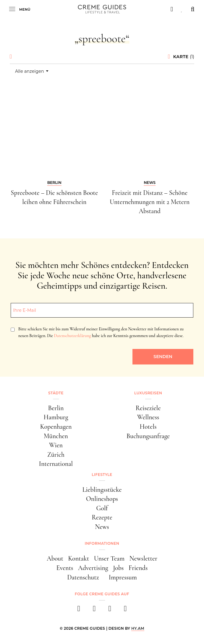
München (56, 436)
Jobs (118, 568)
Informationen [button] (102, 543)
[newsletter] (125, 610)
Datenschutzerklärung (72, 336)
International (56, 464)
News (102, 527)
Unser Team (109, 558)
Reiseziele (148, 408)
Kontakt (79, 558)
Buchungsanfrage (148, 436)
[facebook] (79, 610)
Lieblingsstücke (102, 490)
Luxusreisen (148, 393)
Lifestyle (102, 475)
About (55, 558)
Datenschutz (83, 577)
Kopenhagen (56, 427)
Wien (56, 445)
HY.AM (138, 628)
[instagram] (94, 610)
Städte (56, 393)
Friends (138, 568)
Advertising (93, 568)
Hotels (148, 427)
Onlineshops (102, 499)
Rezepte (102, 517)
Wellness (148, 417)
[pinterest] (110, 610)
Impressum (123, 577)
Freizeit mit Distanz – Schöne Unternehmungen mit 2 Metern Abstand (149, 202)
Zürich (56, 455)
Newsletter (143, 558)
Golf (102, 508)
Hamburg (56, 417)
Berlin (56, 408)
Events (65, 568)
